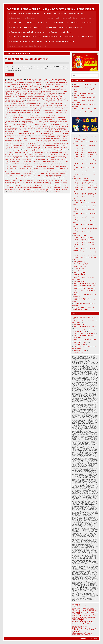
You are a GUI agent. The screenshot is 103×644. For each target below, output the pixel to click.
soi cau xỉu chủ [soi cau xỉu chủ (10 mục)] (74, 624)
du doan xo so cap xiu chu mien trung (53, 133)
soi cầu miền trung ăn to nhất (44, 175)
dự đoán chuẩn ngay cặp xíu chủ (51, 128)
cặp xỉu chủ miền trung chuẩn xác (24, 97)
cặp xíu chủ (61, 84)
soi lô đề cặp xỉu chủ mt (40, 184)
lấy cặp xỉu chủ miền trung (47, 144)
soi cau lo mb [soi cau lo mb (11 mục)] (74, 618)
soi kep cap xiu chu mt (27, 184)
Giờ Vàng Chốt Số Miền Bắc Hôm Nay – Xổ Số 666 (60, 41)
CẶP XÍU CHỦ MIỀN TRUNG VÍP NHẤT (53, 100)
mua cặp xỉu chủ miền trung (47, 149)
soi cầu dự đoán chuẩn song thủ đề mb (85, 149)
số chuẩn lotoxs (61, 151)
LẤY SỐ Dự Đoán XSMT (29, 147)
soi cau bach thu (15, 158)
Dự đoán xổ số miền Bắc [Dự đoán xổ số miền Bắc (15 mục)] (80, 612)
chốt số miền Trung (29, 118)
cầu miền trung (47, 111)
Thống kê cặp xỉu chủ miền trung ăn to (26, 186)
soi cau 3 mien (49, 156)
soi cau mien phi (20, 175)
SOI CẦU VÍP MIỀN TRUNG (27, 181)
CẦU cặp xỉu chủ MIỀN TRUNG (24, 107)
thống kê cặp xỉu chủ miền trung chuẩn (48, 186)
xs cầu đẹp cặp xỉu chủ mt (46, 189)
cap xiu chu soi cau (13, 105)
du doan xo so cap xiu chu (15, 133)
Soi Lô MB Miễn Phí (72, 23)
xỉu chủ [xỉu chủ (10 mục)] (90, 635)
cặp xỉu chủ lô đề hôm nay (27, 90)
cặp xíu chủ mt (45, 102)
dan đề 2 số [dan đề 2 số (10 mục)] (74, 608)
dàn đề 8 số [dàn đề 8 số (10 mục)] (84, 610)
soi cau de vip (23, 172)
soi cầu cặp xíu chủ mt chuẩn (38, 167)
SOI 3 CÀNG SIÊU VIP (32, 154)
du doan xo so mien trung (37, 135)
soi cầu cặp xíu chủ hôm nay (44, 161)
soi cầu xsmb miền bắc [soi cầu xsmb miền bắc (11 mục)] (77, 628)
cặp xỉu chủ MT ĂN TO (55, 102)
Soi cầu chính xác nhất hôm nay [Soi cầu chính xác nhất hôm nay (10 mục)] (84, 625)
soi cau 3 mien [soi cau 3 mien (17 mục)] (77, 616)
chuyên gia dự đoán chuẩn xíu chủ (14, 119)
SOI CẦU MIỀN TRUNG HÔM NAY (35, 177)
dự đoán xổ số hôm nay (23, 135)
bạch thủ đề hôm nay (44, 79)
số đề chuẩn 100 (60, 153)
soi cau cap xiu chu (44, 158)
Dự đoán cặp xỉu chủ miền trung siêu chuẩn (31, 125)
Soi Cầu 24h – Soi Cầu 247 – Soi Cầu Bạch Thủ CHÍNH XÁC (25, 27)
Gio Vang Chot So (87, 23)
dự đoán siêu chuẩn (44, 132)
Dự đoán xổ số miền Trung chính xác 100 (55, 135)
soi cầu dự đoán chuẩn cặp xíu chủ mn (85, 258)
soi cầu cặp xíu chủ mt (24, 167)
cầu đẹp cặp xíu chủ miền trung (22, 111)
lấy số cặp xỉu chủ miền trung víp (19, 146)
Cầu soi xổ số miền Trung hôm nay (25, 112)
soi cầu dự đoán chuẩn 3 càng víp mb (85, 182)
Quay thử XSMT (23, 151)
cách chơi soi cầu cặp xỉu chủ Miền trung (44, 83)
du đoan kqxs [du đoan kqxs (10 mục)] (89, 608)
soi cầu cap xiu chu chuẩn (12, 161)
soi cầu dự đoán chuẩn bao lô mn (84, 237)
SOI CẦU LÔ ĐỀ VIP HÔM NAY (51, 174)
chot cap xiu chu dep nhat (38, 114)
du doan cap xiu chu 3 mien (22, 123)
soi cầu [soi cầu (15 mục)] (90, 624)
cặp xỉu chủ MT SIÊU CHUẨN (47, 104)
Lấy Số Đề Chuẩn (30, 23)
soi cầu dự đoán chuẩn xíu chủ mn (84, 239)
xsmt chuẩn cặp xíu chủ (13, 191)
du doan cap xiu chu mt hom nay (43, 126)
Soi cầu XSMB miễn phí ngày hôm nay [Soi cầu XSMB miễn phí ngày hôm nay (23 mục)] (84, 630)
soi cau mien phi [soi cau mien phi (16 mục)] (78, 620)
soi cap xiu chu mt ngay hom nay (24, 156)
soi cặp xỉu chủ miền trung (46, 154)
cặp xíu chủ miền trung (34, 91)
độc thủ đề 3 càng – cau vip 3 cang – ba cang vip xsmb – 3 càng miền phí (51, 9)
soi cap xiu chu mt (58, 154)
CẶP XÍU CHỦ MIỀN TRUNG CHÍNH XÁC (49, 93)
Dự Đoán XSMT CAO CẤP (50, 137)
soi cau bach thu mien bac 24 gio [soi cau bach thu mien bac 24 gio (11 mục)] (79, 617)
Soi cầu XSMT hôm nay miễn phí (51, 182)
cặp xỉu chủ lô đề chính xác (12, 90)
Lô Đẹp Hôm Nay (43, 23)
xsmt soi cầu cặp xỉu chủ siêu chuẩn (38, 191)
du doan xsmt (38, 137)
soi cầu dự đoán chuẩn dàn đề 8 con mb (86, 188)
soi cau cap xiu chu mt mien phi (55, 167)
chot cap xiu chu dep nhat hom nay (55, 114)
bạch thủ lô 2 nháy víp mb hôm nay (84, 180)
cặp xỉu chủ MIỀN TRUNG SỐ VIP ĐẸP (15, 100)
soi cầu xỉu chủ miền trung (50, 181)
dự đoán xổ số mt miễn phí (27, 137)
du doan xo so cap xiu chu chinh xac (33, 133)
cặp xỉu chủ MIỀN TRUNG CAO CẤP (28, 93)
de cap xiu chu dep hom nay (57, 121)
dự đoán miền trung (33, 132)
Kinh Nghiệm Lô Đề (53, 18)
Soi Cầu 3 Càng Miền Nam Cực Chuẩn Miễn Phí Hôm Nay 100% (27, 32)
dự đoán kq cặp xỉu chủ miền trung (23, 130)
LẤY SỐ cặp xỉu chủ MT (34, 146)
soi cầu (35, 156)
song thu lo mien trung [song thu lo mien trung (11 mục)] (77, 633)
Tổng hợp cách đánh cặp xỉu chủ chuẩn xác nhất (40, 188)
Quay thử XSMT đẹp (33, 151)
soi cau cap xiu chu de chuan (27, 161)
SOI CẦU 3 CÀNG (51, 27)
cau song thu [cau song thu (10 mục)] (91, 607)
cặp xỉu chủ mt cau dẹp (19, 104)
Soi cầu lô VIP (11, 175)
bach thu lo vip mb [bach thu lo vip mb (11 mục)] (76, 605)
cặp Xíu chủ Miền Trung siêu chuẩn (17, 98)
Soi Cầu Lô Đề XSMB (58, 23)
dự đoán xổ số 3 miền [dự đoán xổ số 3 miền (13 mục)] (90, 611)
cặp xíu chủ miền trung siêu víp (58, 98)
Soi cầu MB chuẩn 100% (76, 13)
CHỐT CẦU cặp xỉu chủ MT (43, 116)
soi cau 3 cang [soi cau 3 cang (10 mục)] (91, 614)
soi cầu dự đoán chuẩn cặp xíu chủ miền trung (26, 59)
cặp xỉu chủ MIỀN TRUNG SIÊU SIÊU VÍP (38, 98)
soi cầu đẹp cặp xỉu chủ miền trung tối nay (39, 172)
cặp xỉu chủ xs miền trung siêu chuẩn (29, 105)
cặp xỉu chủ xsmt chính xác (47, 105)
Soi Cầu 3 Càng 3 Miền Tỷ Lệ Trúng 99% (71, 27)
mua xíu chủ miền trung (11, 151)
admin (15, 63)
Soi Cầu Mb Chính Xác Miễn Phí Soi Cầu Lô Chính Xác (59, 37)
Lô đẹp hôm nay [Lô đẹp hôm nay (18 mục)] (81, 614)
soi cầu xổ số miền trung (21, 182)
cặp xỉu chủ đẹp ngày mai (21, 88)
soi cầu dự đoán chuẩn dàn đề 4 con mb (86, 184)
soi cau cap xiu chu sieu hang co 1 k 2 (46, 168)
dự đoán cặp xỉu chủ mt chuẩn (25, 126)
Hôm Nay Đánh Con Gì (87, 18)
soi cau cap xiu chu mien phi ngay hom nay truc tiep (24, 163)
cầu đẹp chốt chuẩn (37, 111)
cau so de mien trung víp (58, 111)
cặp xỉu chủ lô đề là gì (41, 90)
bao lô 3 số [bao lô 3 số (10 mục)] (92, 606)
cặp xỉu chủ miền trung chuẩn (28, 95)
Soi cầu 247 (41, 156)
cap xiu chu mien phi (22, 91)
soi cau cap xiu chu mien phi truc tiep (49, 163)
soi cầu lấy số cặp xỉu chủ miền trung (33, 174)
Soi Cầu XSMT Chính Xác (35, 182)
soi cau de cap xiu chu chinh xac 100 (53, 170)
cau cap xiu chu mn (16, 109)
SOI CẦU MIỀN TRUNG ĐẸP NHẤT (17, 177)
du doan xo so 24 (55, 132)
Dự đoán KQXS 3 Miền (15, 23)
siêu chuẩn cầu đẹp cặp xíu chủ (47, 151)
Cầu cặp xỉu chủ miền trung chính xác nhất (45, 107)
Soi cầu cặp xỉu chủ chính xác (21, 160)
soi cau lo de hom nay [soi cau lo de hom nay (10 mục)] (91, 617)
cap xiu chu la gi (62, 88)
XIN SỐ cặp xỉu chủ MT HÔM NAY (14, 189)
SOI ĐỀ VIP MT (16, 184)
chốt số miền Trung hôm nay (43, 118)
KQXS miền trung (34, 144)
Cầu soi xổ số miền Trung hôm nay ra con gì (47, 112)
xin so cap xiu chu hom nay (61, 188)
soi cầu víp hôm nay (14, 181)
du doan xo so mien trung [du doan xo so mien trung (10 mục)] (81, 608)
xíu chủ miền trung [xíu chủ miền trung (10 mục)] (85, 635)
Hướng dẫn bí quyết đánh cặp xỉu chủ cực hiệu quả (39, 140)
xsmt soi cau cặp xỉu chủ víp (56, 191)
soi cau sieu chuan (22, 179)
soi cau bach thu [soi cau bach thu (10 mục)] (93, 616)
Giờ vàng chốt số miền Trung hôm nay (40, 139)
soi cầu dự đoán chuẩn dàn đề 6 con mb (86, 186)
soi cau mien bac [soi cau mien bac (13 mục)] (83, 618)
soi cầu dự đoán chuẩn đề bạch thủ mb (85, 193)
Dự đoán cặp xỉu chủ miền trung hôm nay (41, 123)
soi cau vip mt (38, 181)
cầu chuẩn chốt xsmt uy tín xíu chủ (49, 109)
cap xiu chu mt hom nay (32, 104)
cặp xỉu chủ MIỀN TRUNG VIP (34, 100)
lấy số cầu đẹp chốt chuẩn (48, 146)
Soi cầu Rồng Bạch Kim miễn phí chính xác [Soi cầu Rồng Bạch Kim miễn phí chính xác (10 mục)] (80, 626)
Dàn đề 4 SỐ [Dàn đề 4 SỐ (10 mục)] (74, 610)
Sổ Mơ (42, 18)
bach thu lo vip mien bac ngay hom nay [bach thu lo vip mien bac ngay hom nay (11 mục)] (81, 606)
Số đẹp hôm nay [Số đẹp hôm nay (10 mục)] (75, 635)
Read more (9, 75)
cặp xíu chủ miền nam (53, 90)
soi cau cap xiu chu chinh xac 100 (38, 160)
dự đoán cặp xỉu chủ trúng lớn (60, 126)
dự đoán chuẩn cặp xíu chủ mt (33, 128)
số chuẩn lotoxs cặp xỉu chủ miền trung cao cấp (38, 153)
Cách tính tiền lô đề (13, 84)
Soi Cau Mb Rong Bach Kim (85, 37)
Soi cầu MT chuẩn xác (15, 18)
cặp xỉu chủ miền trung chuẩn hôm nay (47, 95)
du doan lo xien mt (22, 132)
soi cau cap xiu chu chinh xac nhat (58, 160)
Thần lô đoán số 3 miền (53, 184)
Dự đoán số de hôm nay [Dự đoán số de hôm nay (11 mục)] (77, 611)
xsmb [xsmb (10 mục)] (79, 635)
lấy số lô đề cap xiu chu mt (44, 147)
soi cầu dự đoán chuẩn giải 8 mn (84, 241)
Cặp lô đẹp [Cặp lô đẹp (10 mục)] (96, 607)
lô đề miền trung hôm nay (14, 149)
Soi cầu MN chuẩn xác (31, 18)
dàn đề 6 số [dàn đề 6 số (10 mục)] (79, 610)
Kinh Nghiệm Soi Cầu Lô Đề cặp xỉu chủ (18, 144)
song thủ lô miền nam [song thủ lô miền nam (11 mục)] (87, 633)
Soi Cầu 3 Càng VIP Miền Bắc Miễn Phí (60, 32)
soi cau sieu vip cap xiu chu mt (36, 179)
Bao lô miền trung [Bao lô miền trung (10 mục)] (84, 607)
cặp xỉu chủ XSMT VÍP (60, 105)
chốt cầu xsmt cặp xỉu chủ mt (15, 118)
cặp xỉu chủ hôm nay (52, 88)
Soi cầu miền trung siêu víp (52, 177)
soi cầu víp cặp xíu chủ (51, 179)
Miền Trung (25, 149)
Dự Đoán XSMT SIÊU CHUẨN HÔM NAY (19, 139)
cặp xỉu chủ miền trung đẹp (41, 97)
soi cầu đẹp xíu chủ (17, 174)
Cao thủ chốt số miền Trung (50, 84)
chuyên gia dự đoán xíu (30, 119)
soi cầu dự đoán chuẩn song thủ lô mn (85, 256)
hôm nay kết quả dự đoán (17, 140)
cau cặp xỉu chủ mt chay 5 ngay (30, 109)
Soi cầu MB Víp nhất (60, 13)
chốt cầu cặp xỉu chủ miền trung (27, 116)
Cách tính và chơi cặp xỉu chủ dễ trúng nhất (30, 84)
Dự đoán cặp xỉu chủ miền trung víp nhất (55, 125)
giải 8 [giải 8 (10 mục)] (73, 614)
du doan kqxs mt (12, 132)
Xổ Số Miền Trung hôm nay (31, 189)
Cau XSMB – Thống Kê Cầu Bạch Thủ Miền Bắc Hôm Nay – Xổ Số (27, 46)
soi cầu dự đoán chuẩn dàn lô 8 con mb (86, 154)
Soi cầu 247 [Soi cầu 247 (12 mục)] (75, 625)
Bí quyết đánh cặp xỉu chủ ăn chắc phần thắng (23, 81)
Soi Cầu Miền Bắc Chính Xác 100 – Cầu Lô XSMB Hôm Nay (25, 41)
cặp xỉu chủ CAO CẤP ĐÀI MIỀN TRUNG (33, 86)
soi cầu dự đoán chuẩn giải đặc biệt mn (86, 243)
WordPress (88, 638)
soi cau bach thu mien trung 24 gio (29, 158)
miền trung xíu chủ (34, 149)
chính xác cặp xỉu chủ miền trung (21, 114)
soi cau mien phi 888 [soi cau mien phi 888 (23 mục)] (82, 622)
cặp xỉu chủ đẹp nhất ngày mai (37, 88)
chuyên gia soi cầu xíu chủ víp (26, 121)
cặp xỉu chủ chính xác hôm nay (52, 86)
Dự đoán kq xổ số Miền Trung (41, 130)
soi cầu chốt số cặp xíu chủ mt (34, 170)
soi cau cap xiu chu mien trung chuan (28, 165)
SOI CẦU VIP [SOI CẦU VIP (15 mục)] (82, 624)
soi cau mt (14, 179)
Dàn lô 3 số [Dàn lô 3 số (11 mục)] (95, 608)
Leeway (95, 638)
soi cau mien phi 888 (30, 175)
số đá (53, 153)
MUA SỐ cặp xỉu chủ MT (62, 149)
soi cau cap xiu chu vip (20, 170)
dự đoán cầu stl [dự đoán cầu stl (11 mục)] (90, 610)
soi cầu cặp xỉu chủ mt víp (28, 168)
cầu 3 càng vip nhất (10, 107)
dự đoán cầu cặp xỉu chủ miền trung (15, 128)
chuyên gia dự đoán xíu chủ (45, 119)
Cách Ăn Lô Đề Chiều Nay (70, 18)
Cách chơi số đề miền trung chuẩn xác (22, 83)
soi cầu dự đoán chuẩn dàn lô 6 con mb (86, 153)
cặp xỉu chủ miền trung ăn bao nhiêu (51, 91)
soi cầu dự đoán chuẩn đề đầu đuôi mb (85, 195)
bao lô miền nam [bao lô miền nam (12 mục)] (76, 607)
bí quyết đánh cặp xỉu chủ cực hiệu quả (47, 81)
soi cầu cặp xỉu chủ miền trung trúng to (50, 165)
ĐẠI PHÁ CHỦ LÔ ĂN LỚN (42, 121)
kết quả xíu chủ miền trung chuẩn (20, 142)
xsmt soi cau (24, 191)
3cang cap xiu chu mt (32, 79)
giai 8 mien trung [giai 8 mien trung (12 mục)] (93, 612)
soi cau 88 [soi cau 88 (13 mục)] (87, 616)
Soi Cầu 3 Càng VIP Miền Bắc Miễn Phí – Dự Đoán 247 (24, 37)
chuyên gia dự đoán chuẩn (58, 118)
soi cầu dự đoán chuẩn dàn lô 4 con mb (86, 151)
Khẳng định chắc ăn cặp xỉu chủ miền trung (41, 142)
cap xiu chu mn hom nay (34, 102)
